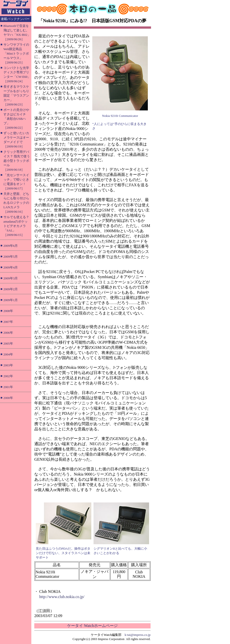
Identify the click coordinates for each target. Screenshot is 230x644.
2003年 (8, 365)
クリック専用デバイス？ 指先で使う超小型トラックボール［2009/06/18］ (17, 161)
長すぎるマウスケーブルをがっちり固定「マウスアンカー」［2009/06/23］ (16, 95)
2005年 (8, 343)
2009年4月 (11, 267)
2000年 (8, 398)
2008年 (8, 311)
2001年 (8, 387)
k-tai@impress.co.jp (138, 635)
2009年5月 (11, 257)
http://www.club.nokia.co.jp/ (62, 597)
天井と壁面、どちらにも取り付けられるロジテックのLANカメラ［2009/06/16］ (16, 203)
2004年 (8, 354)
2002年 (8, 376)
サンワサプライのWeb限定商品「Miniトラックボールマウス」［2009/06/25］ (16, 53)
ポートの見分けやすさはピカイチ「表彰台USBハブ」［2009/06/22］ (16, 119)
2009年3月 (11, 278)
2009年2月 (11, 289)
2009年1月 (11, 300)
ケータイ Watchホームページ (92, 626)
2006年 (8, 333)
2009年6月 (11, 246)
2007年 (8, 322)
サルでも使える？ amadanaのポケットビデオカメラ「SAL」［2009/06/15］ (16, 226)
